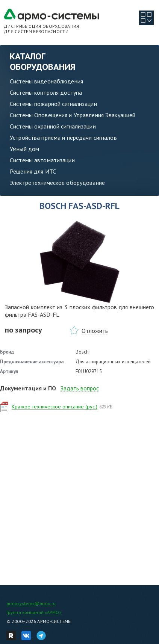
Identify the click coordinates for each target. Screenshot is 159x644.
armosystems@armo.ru (31, 603)
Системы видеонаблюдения (46, 81)
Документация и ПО (28, 388)
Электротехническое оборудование (57, 183)
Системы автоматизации (42, 160)
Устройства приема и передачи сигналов (63, 138)
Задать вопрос (80, 388)
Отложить (95, 331)
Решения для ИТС (33, 171)
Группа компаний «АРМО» (34, 612)
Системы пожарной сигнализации (53, 104)
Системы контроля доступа (46, 92)
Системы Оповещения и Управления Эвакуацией (73, 115)
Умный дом (24, 149)
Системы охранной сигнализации (53, 126)
